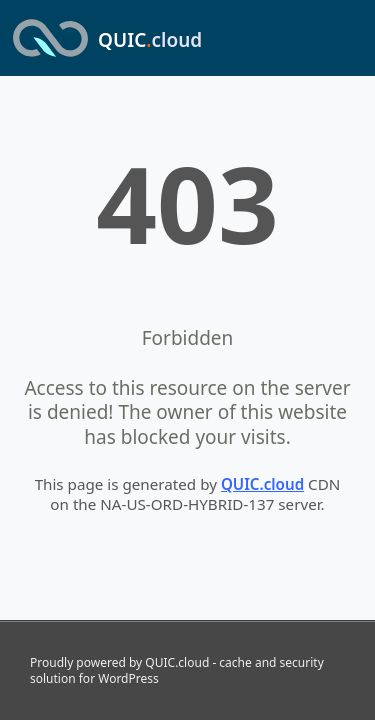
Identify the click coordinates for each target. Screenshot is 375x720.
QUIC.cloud (262, 484)
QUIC (150, 40)
